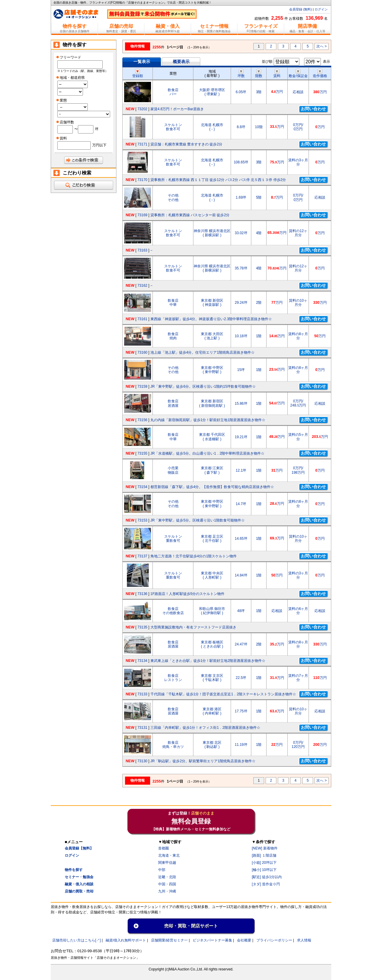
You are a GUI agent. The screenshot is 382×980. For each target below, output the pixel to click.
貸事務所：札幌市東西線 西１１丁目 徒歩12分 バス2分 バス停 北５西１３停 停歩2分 (218, 180)
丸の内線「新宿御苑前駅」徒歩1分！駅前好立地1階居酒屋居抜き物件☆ (208, 420)
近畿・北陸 (167, 877)
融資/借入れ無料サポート (126, 940)
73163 (142, 250)
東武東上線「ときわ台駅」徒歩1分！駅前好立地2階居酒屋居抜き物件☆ (208, 661)
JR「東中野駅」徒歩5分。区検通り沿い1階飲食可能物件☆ (198, 520)
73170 (142, 180)
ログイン (321, 9)
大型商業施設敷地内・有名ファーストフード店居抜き (193, 627)
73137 (142, 556)
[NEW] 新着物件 (265, 848)
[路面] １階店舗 (264, 855)
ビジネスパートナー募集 (212, 940)
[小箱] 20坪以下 (264, 863)
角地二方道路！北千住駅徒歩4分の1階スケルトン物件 (194, 556)
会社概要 (244, 940)
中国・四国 (167, 884)
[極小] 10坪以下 (264, 870)
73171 (142, 144)
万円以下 (99, 145)
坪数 (241, 74)
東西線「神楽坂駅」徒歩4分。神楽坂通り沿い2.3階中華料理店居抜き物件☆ (211, 319)
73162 (142, 286)
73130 (142, 761)
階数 (259, 74)
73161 (142, 319)
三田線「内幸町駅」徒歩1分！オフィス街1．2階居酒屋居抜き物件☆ (205, 728)
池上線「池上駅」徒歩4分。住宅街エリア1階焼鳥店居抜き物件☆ (202, 352)
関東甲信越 (167, 863)
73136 (142, 594)
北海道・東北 (169, 855)
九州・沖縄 (167, 891)
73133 (142, 694)
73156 (142, 420)
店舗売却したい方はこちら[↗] (77, 940)
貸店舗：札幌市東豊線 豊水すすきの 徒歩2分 (186, 144)
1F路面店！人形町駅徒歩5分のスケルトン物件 (188, 594)
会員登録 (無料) (301, 9)
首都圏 (164, 848)
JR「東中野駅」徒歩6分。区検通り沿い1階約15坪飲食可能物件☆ (203, 387)
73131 (142, 728)
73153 (142, 520)
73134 (142, 661)
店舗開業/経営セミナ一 (169, 940)
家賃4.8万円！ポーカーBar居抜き (177, 109)
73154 (142, 487)
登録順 (138, 74)
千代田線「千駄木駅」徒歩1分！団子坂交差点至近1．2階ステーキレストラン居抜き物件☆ (223, 694)
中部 (162, 870)
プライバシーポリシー (274, 940)
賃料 (277, 74)
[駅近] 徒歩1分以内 (267, 877)
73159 (142, 387)
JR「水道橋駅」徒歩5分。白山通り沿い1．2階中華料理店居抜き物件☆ (208, 453)
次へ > (321, 46)
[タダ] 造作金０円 (266, 884)
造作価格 (320, 74)
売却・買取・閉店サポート (191, 926)
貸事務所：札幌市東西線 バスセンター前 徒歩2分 (190, 215)
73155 (142, 453)
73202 (142, 109)
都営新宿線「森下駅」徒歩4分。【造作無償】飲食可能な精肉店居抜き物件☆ (212, 487)
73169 (142, 215)
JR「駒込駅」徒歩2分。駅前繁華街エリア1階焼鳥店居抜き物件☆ (203, 761)
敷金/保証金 (298, 74)
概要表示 (181, 62)
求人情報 (304, 940)
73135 (142, 627)
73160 (142, 352)
